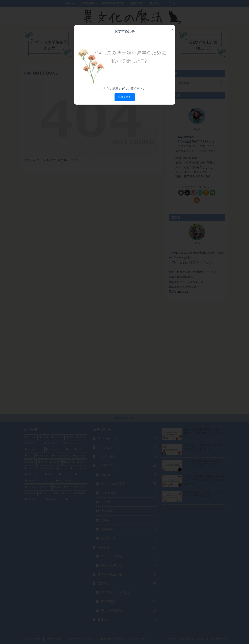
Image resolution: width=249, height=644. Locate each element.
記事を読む (125, 97)
